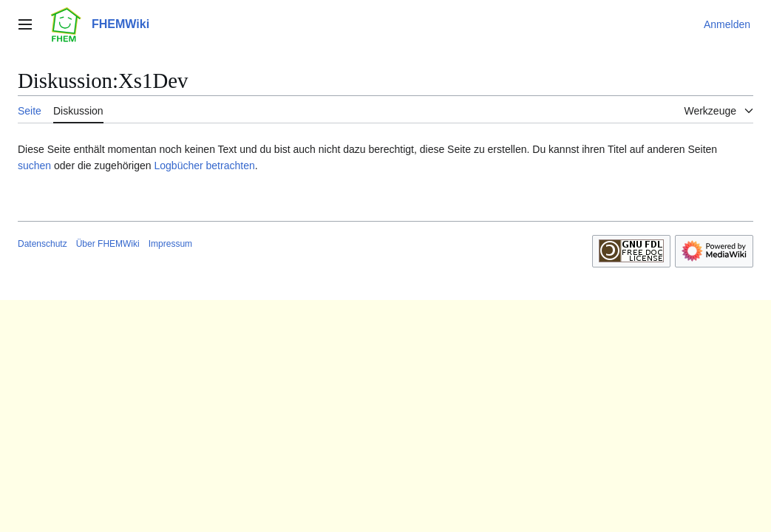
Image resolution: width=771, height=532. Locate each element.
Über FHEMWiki (108, 244)
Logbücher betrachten (204, 166)
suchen (34, 166)
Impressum (170, 244)
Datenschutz (43, 244)
